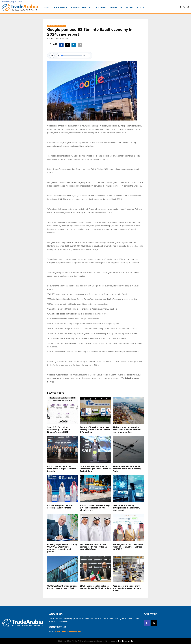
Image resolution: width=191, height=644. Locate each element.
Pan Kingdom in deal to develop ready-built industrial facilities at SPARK (128, 547)
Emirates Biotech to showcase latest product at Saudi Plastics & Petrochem (95, 430)
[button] (188, 8)
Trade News (60, 7)
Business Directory (81, 7)
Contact (142, 7)
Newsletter (116, 7)
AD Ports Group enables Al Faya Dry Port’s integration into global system (95, 508)
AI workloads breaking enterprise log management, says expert (126, 508)
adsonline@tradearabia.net (68, 631)
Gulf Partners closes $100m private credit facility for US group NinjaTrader (94, 547)
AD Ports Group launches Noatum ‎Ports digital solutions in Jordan (62, 469)
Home (46, 7)
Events (130, 7)
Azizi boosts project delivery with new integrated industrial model (127, 588)
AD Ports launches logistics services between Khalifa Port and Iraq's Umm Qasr (127, 430)
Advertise (101, 7)
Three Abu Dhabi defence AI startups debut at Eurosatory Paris (127, 469)
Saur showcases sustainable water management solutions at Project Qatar (95, 469)
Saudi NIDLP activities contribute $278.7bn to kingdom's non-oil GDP (58, 430)
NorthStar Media (126, 641)
